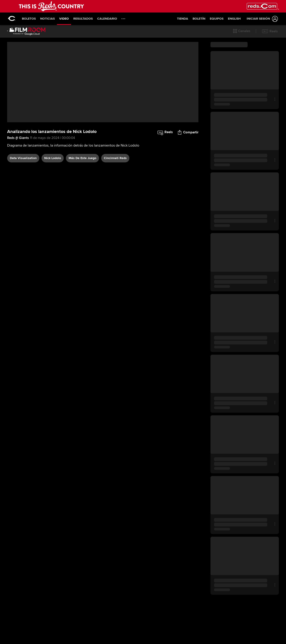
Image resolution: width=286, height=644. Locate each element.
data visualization (23, 185)
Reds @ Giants (18, 165)
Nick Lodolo (53, 185)
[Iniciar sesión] (261, 19)
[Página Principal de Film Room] (26, 31)
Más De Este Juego (82, 185)
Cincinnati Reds (115, 185)
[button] (242, 31)
